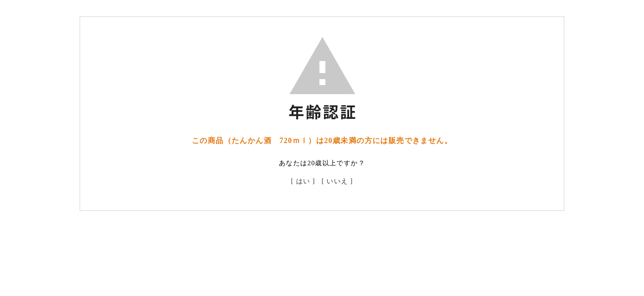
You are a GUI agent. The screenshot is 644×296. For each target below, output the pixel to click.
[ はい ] (303, 181)
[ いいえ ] (337, 181)
